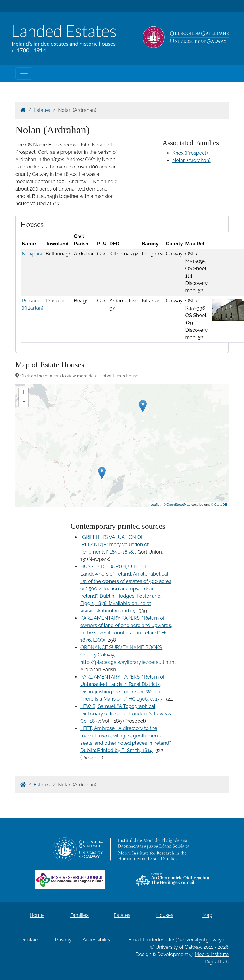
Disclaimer (32, 940)
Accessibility (97, 940)
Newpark (32, 254)
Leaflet (155, 505)
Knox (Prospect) (190, 153)
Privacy (63, 940)
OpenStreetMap (178, 505)
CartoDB (221, 505)
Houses (165, 915)
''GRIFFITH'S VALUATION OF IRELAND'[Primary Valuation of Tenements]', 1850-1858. (114, 545)
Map (207, 915)
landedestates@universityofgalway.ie (185, 940)
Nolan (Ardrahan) (191, 160)
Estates (42, 110)
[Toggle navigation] (24, 74)
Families (79, 915)
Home (37, 915)
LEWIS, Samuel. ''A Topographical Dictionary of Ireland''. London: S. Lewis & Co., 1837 (126, 714)
